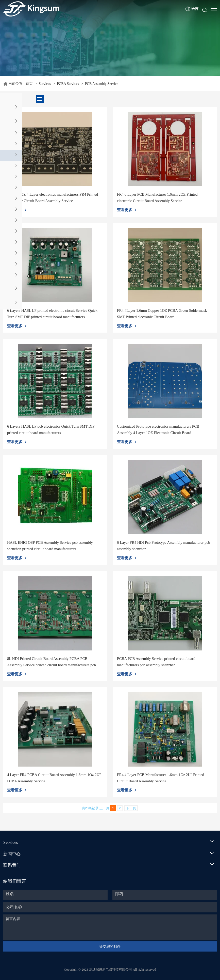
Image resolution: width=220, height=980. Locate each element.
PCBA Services (68, 84)
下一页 (131, 808)
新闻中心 (12, 854)
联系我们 (12, 865)
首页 (29, 84)
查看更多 (125, 210)
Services (45, 84)
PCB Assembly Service (102, 84)
